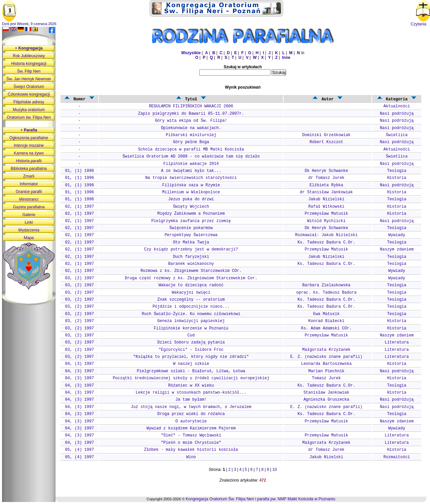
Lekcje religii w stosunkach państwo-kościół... (191, 393)
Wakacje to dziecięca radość (191, 285)
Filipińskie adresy (29, 102)
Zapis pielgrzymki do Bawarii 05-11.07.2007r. (191, 114)
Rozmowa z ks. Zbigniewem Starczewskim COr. (191, 271)
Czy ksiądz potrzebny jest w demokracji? (191, 249)
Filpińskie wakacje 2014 (191, 164)
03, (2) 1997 (79, 278)
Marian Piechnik (326, 371)
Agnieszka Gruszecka (327, 400)
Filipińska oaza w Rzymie (191, 185)
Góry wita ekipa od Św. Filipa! (191, 121)
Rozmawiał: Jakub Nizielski (326, 235)
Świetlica (397, 135)
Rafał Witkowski (326, 207)
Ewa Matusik (326, 314)
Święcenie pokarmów (191, 228)
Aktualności (397, 106)
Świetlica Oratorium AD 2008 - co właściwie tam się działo (191, 157)
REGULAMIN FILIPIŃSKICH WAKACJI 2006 (191, 106)
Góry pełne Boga (191, 142)
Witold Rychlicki (326, 221)
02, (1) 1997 (79, 207)
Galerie (29, 215)
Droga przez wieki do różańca (191, 414)
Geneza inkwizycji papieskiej (191, 321)
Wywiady (397, 235)
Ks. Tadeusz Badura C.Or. (327, 242)
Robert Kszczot (327, 142)
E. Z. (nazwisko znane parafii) (326, 357)
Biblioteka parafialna (29, 169)
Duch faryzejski (191, 257)
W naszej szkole (191, 364)
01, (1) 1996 (79, 171)
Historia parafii (29, 161)
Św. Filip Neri (29, 71)
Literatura (397, 342)
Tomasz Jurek (326, 378)
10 (275, 470)
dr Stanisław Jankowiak (326, 192)
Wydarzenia (29, 230)
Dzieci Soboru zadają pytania (191, 342)
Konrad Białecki (326, 321)
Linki (29, 222)
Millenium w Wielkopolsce (191, 192)
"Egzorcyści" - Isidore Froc (191, 350)
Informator (29, 184)
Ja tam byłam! (191, 400)
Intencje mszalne (29, 145)
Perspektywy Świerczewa (191, 235)
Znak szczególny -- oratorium (191, 300)
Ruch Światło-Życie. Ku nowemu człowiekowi (191, 314)
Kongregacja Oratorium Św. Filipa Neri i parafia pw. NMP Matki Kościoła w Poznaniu (260, 499)
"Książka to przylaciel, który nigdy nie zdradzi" (191, 357)
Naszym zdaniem (397, 249)
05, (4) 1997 (79, 450)
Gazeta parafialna (29, 207)
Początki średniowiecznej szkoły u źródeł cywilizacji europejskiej (191, 378)
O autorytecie (191, 421)
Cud (191, 335)
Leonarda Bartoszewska (326, 364)
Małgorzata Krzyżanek (326, 350)
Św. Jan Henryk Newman (29, 79)
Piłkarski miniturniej (191, 135)
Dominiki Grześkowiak (326, 135)
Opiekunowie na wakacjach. (191, 128)
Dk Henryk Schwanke (326, 171)
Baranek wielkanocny (191, 264)
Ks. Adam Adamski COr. (326, 328)
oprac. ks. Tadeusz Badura (326, 293)
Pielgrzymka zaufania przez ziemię (191, 221)
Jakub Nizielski (326, 199)
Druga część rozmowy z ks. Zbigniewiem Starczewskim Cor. (191, 278)
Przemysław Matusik (326, 214)
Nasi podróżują (397, 114)
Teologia (397, 171)
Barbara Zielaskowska (326, 285)
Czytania (418, 24)
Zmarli (29, 176)
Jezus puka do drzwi (191, 199)
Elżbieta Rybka (327, 185)
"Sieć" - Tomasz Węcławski (191, 435)
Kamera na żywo (29, 153)
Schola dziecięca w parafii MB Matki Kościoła (191, 149)
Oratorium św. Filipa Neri (29, 117)
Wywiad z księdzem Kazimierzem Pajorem (191, 428)
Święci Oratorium (29, 87)
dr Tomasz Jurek (326, 178)
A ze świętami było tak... (191, 171)
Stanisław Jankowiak (327, 393)
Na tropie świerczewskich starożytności (191, 178)
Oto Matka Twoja (191, 242)
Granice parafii (29, 192)
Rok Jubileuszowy (29, 56)
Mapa (29, 238)
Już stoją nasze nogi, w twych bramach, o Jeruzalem (191, 407)
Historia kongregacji (29, 64)
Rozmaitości (397, 457)
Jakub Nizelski (327, 457)
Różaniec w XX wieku (191, 386)
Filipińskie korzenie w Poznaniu (191, 328)
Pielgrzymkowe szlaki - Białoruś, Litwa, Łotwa (191, 371)
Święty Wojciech (191, 207)
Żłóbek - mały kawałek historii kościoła (191, 450)
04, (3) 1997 (79, 364)
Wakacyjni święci (191, 293)
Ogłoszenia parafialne (29, 138)
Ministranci (29, 199)
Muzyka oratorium (29, 110)
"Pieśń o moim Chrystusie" (191, 443)
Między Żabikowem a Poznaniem (191, 214)
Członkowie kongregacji (29, 94)
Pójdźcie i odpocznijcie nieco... (191, 307)
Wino (191, 457)
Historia (397, 178)
